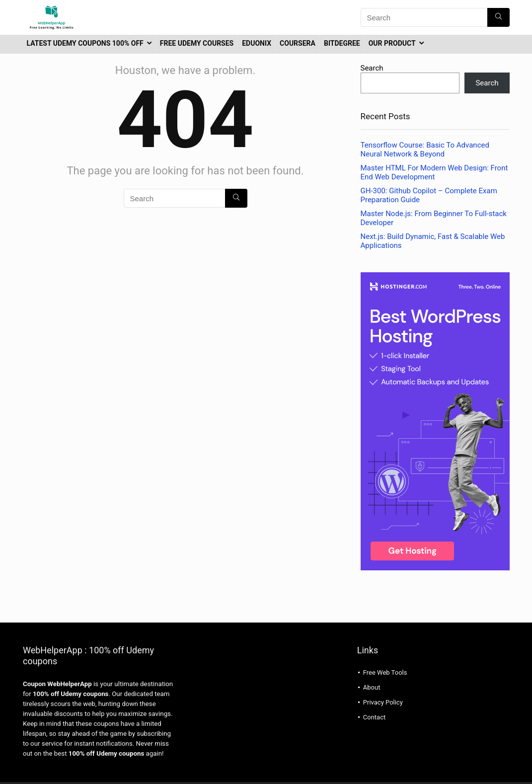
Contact (374, 717)
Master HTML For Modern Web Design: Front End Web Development (434, 172)
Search (372, 68)
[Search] (498, 17)
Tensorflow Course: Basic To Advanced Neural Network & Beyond (425, 150)
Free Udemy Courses (197, 43)
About (372, 687)
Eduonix (257, 43)
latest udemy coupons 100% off (85, 43)
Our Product (392, 43)
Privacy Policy (383, 702)
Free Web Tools (385, 672)
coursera (298, 43)
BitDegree (342, 43)
